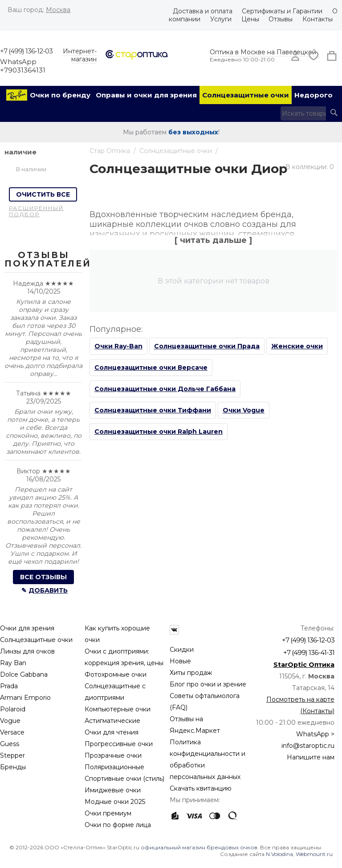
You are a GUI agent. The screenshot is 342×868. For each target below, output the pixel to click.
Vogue (10, 721)
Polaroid (13, 709)
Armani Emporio (25, 698)
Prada (9, 686)
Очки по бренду (60, 95)
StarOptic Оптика (304, 665)
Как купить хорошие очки (117, 634)
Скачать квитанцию (201, 788)
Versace (12, 732)
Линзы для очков (27, 651)
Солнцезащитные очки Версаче (151, 367)
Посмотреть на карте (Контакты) (300, 705)
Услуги (221, 19)
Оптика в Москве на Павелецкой (263, 52)
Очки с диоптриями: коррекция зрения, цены (124, 657)
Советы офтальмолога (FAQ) (205, 702)
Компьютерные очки (118, 709)
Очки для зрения (27, 628)
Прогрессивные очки (119, 744)
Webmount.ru (314, 854)
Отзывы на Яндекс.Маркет (195, 725)
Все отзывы (43, 577)
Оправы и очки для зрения (146, 95)
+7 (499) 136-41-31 (309, 652)
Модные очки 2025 (115, 802)
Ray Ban (13, 663)
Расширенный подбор (36, 211)
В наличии (31, 169)
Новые (180, 661)
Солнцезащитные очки (246, 95)
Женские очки (297, 346)
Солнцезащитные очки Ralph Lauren (159, 432)
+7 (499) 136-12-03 (26, 51)
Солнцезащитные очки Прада (207, 346)
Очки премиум (108, 813)
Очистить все (43, 194)
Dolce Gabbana (24, 674)
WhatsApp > (315, 734)
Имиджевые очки (113, 790)
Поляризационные (114, 767)
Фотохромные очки (116, 674)
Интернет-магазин (80, 55)
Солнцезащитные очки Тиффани (153, 410)
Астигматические (112, 721)
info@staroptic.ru (308, 746)
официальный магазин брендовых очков (199, 847)
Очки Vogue (244, 410)
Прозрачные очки (113, 755)
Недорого (313, 95)
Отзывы (281, 19)
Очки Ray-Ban (118, 346)
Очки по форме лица (118, 825)
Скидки (182, 650)
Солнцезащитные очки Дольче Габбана (165, 389)
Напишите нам (311, 757)
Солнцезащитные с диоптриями (115, 692)
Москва (58, 10)
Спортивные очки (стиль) (124, 779)
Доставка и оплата (203, 11)
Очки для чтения (112, 732)
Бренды (13, 767)
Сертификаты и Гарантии (282, 11)
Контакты (318, 19)
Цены (250, 19)
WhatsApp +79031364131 (23, 66)
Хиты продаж (191, 673)
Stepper (12, 755)
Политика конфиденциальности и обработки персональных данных (208, 759)
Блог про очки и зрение (208, 684)
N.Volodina (279, 854)
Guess (10, 744)
